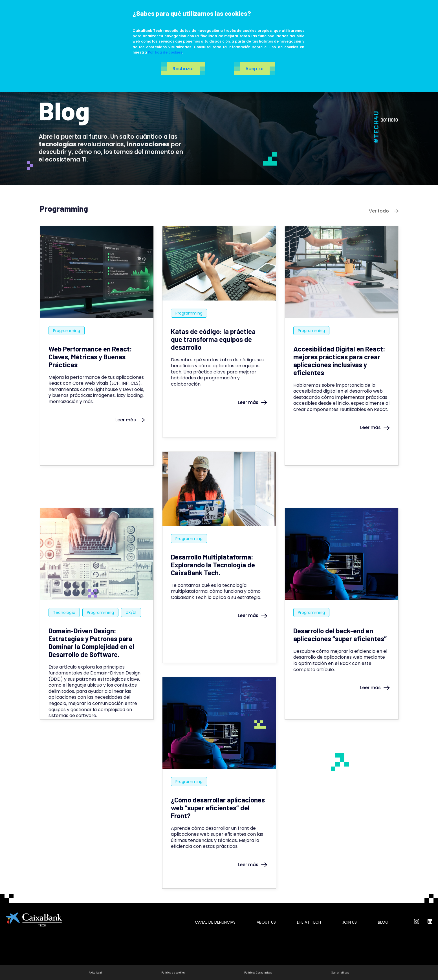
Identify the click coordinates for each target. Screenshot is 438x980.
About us (266, 922)
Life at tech (309, 922)
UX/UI (131, 612)
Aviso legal (95, 972)
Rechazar (183, 69)
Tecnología (64, 612)
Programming (67, 331)
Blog (383, 922)
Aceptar (255, 69)
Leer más (130, 420)
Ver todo (384, 211)
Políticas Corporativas (258, 972)
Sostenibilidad (340, 972)
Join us (349, 922)
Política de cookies (165, 52)
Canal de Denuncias (215, 922)
